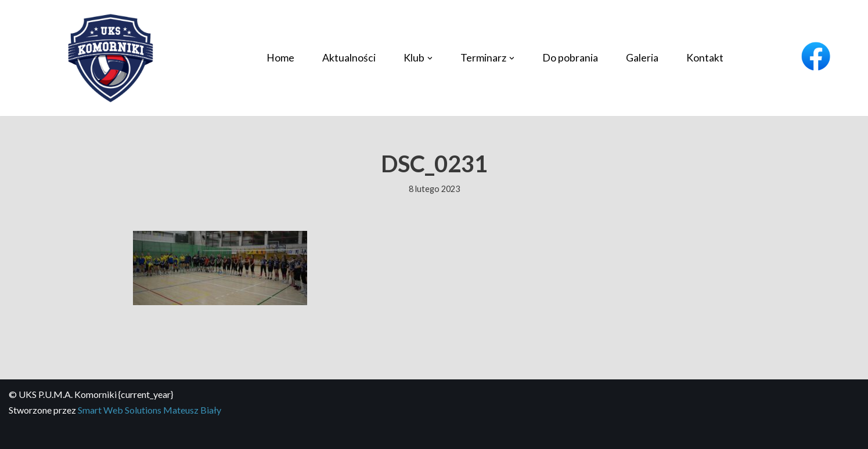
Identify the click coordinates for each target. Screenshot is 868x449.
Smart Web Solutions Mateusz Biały (150, 410)
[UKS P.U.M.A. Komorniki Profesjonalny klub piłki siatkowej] (110, 58)
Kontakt (705, 58)
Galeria (642, 58)
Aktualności (349, 58)
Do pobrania (570, 58)
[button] (430, 58)
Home (280, 58)
